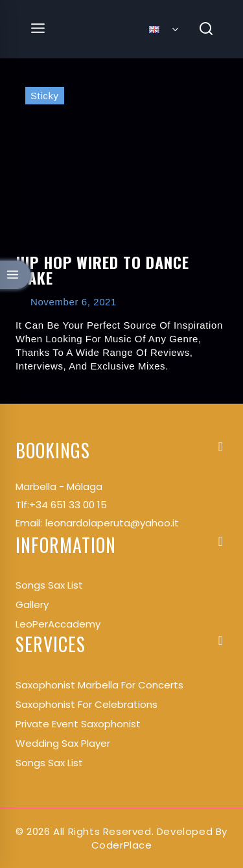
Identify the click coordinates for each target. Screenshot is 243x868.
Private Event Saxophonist (78, 724)
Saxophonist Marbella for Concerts (99, 685)
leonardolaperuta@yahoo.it (112, 523)
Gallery (32, 604)
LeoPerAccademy (58, 624)
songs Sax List (49, 585)
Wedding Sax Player (63, 743)
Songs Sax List (49, 763)
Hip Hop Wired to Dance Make (102, 270)
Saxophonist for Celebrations (87, 704)
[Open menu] (38, 29)
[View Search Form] (206, 29)
